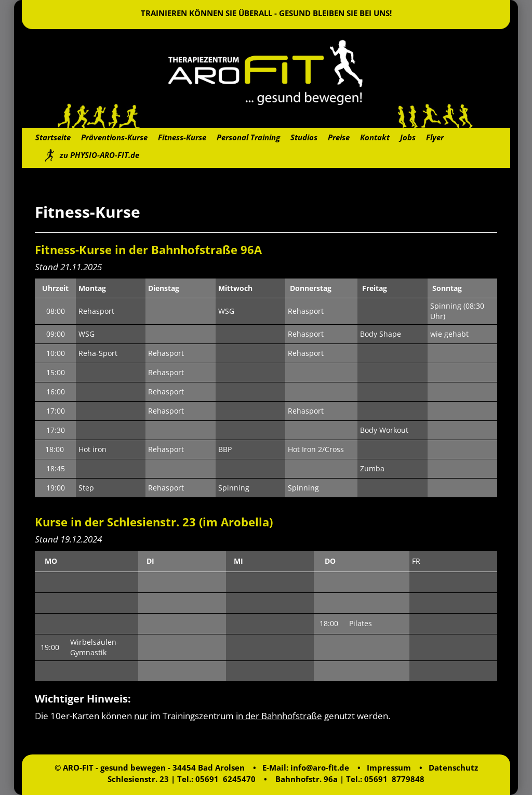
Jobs (408, 137)
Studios (304, 137)
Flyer (435, 137)
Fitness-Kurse (182, 137)
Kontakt (375, 137)
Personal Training (248, 137)
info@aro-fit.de (320, 767)
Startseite (53, 137)
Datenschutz (453, 767)
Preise (339, 137)
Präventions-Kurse (114, 137)
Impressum (389, 767)
